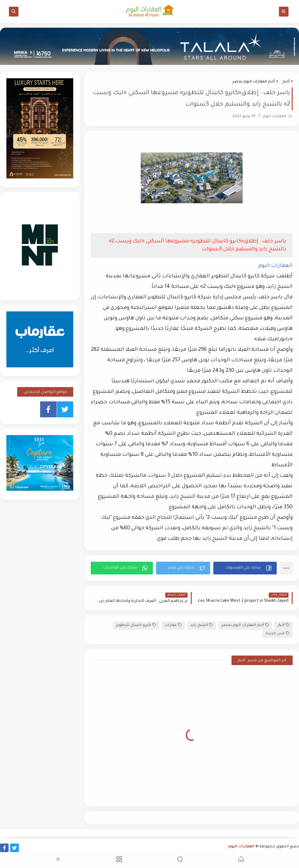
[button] (245, 568)
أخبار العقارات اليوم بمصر (254, 82)
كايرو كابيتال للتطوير (136, 625)
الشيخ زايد (202, 625)
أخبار (286, 82)
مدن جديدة (278, 633)
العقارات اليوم (241, 847)
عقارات (173, 625)
